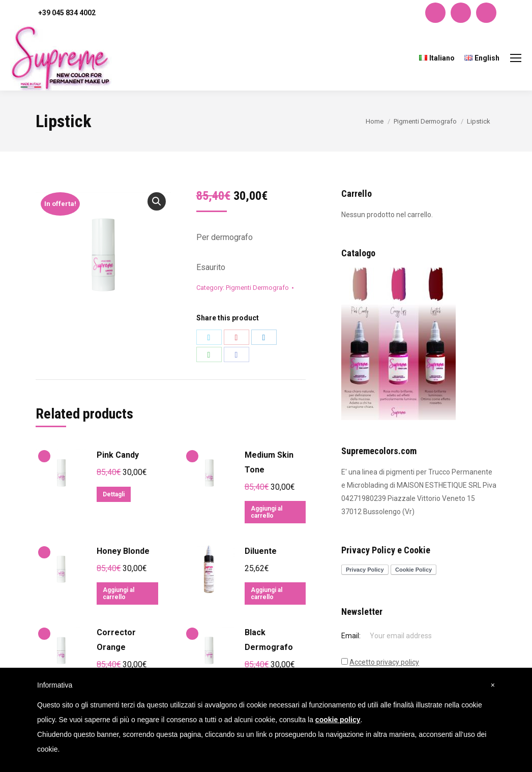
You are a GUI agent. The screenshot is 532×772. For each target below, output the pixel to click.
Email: (352, 636)
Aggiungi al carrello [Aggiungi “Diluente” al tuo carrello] (267, 593)
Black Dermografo (269, 640)
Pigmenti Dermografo (257, 288)
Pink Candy (118, 455)
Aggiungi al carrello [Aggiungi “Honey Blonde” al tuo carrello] (119, 593)
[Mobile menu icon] (516, 58)
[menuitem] (437, 58)
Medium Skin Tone (269, 462)
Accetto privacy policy (384, 662)
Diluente (261, 551)
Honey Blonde (123, 551)
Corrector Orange (116, 640)
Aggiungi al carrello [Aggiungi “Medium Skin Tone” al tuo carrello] (267, 512)
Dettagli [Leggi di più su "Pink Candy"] (114, 494)
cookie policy (338, 720)
